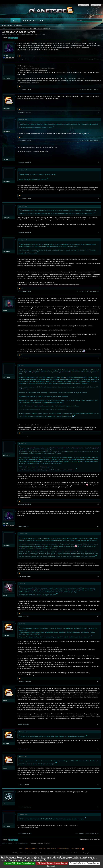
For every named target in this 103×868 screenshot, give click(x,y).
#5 (99, 162)
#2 (77, 90)
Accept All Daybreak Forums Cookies (19, 863)
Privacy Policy (42, 849)
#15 (98, 682)
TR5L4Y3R (6, 78)
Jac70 (5, 310)
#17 (98, 749)
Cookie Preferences (76, 849)
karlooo (5, 595)
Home (6, 21)
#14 (98, 616)
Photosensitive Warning (63, 849)
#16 (98, 724)
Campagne (6, 159)
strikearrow (6, 804)
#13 (98, 576)
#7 (99, 232)
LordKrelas (6, 635)
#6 (99, 199)
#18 (98, 785)
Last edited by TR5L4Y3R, (89, 90)
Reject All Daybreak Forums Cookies (52, 863)
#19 (98, 807)
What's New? (18, 25)
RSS (83, 849)
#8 (77, 291)
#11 (98, 504)
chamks (36, 34)
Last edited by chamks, (90, 59)
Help (42, 21)
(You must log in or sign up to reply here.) (90, 839)
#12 (98, 526)
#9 (99, 358)
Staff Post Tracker (29, 21)
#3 (99, 112)
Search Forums (7, 25)
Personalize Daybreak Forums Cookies (84, 863)
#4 (77, 140)
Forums (16, 21)
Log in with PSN (96, 5)
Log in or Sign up (83, 5)
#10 (98, 436)
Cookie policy (51, 866)
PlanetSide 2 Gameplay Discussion (19, 34)
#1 (79, 59)
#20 (77, 834)
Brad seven (6, 109)
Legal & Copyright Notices (31, 849)
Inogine (5, 701)
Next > (16, 38)
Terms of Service (51, 849)
